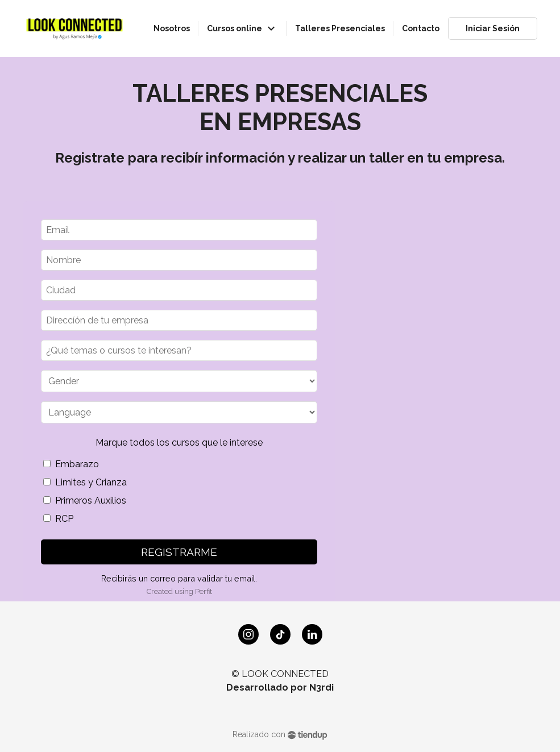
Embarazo (71, 464)
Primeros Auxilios (85, 500)
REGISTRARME (179, 552)
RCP (58, 519)
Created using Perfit (179, 591)
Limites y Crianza (85, 482)
